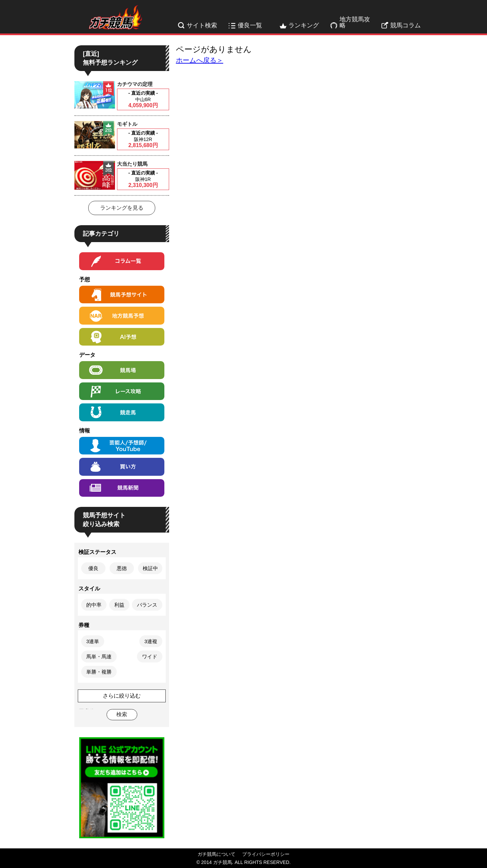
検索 (122, 714)
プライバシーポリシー (266, 854)
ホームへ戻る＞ (200, 60)
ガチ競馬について (216, 854)
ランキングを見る (122, 208)
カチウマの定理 (135, 84)
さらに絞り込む (122, 696)
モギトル (127, 124)
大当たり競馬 (132, 164)
